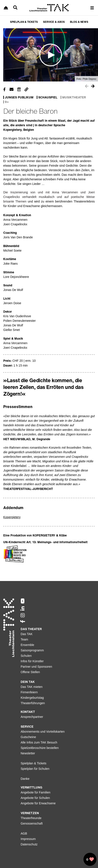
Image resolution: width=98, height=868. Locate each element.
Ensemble (27, 645)
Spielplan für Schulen (35, 769)
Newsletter (28, 753)
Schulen (26, 656)
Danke (25, 779)
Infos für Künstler (32, 661)
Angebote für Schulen (35, 798)
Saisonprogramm (32, 650)
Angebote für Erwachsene (38, 803)
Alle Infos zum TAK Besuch (39, 742)
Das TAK (27, 634)
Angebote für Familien (36, 792)
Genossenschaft (32, 823)
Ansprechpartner (32, 717)
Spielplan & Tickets (33, 763)
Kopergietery (12, 517)
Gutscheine (28, 737)
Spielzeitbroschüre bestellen (40, 748)
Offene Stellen (30, 672)
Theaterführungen (33, 703)
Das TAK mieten (32, 687)
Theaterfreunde (31, 818)
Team (24, 639)
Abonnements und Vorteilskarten (43, 732)
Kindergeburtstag (32, 698)
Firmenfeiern (29, 692)
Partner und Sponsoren (36, 667)
